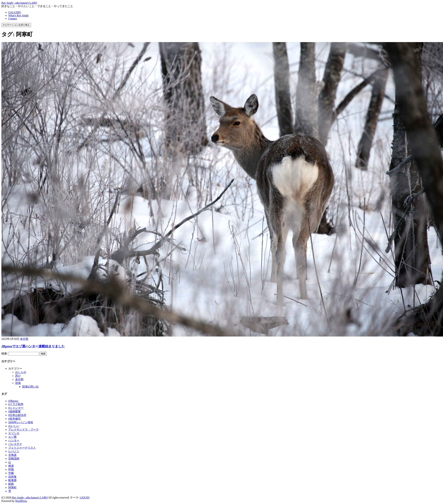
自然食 (12, 477)
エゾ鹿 (12, 437)
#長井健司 (14, 419)
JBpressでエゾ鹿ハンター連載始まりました (33, 346)
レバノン (14, 451)
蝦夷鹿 (12, 480)
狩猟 (11, 469)
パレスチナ (15, 444)
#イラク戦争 (16, 404)
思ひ (18, 376)
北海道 (12, 455)
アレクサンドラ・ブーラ (23, 430)
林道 (11, 466)
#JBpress (13, 401)
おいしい (14, 426)
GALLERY (15, 12)
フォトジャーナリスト (22, 448)
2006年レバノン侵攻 (21, 422)
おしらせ (21, 372)
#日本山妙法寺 (17, 415)
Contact (13, 19)
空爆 (11, 473)
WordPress (21, 501)
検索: (4, 354)
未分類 (24, 339)
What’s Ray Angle (18, 15)
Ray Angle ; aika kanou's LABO (19, 3)
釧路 (11, 484)
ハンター (14, 440)
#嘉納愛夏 (14, 411)
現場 (18, 383)
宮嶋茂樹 (14, 459)
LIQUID (85, 498)
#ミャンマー (16, 408)
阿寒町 (12, 488)
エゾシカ (14, 433)
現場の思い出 (30, 387)
